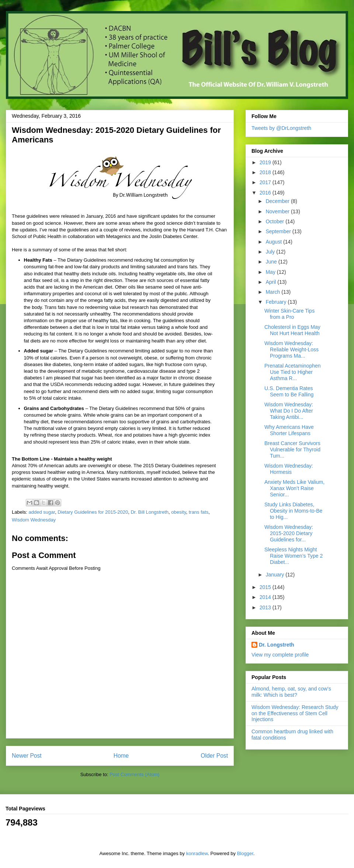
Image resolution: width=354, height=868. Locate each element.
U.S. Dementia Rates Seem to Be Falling (289, 391)
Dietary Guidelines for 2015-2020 (93, 512)
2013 (266, 607)
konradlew (197, 853)
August (274, 242)
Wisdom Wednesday (34, 520)
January (275, 575)
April (271, 282)
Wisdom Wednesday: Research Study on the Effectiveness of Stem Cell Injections (295, 713)
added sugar (42, 512)
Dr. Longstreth (277, 645)
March (273, 292)
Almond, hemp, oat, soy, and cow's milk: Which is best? (291, 692)
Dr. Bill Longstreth (150, 512)
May (271, 272)
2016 (266, 193)
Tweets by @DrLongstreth (281, 128)
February (277, 302)
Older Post (214, 756)
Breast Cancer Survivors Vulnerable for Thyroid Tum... (292, 449)
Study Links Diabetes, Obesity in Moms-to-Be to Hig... (293, 511)
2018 (266, 172)
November (278, 211)
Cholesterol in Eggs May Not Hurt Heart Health (292, 330)
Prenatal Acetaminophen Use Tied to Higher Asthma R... (293, 372)
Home (121, 756)
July (271, 252)
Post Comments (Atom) (134, 774)
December (278, 201)
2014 (266, 597)
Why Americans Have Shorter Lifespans (289, 430)
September (279, 231)
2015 (266, 587)
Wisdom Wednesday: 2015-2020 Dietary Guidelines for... (289, 533)
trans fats (199, 512)
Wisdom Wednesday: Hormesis (289, 469)
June (272, 262)
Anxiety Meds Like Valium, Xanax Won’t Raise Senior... (294, 488)
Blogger (245, 853)
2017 (266, 182)
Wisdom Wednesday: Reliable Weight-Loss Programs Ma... (291, 349)
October (275, 221)
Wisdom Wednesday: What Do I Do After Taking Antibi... (289, 411)
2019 (266, 162)
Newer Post (27, 756)
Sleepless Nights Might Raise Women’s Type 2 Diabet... (294, 556)
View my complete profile (280, 655)
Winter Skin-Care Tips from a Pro (289, 314)
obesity (178, 512)
